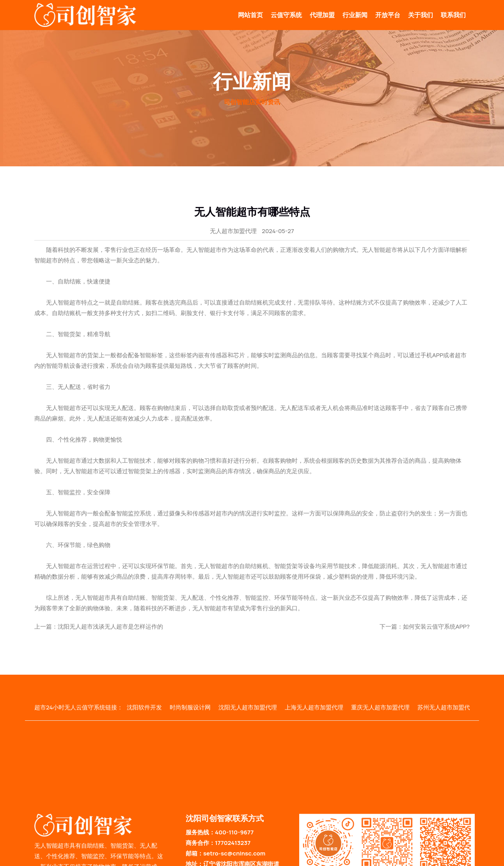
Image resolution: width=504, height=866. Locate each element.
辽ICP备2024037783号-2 (261, 862)
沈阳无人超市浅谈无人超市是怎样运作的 (110, 626)
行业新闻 (355, 15)
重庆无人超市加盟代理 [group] (380, 707)
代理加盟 (322, 15)
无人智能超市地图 (315, 862)
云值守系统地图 (361, 862)
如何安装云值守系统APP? (436, 626)
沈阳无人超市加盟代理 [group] (248, 707)
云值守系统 (286, 15)
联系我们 (453, 15)
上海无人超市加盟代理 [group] (314, 707)
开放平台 (388, 15)
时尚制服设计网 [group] (190, 707)
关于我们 (421, 15)
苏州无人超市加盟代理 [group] (447, 707)
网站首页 (250, 15)
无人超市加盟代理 (233, 231)
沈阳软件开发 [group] (144, 707)
